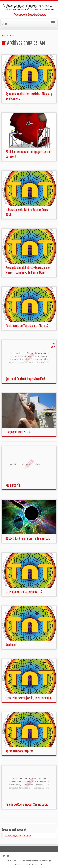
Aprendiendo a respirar (19, 751)
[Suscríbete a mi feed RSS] (3, 24)
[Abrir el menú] (53, 23)
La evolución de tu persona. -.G (24, 592)
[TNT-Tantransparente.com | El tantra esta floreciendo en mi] (29, 7)
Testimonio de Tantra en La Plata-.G (27, 326)
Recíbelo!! (12, 645)
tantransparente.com (18, 835)
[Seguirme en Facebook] (6, 24)
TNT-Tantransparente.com (25, 861)
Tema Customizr (35, 864)
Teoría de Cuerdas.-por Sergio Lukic (27, 805)
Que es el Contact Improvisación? (25, 379)
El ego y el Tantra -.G (18, 432)
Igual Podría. (13, 485)
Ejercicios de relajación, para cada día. (29, 698)
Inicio (4, 36)
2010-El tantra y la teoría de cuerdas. (28, 539)
